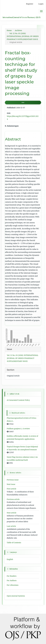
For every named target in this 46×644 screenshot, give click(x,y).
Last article (11, 526)
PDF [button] (23, 102)
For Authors (12, 581)
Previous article (13, 499)
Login (41, 4)
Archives (18, 30)
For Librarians (13, 585)
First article (11, 489)
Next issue (11, 484)
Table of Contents (14, 543)
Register (30, 4)
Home (9, 30)
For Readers (12, 576)
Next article (12, 513)
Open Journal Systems (16, 596)
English (10, 559)
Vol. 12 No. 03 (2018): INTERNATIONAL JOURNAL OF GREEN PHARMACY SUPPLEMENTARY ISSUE (23, 36)
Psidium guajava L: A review (18, 429)
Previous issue (13, 480)
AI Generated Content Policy (18, 400)
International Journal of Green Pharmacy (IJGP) (21, 17)
